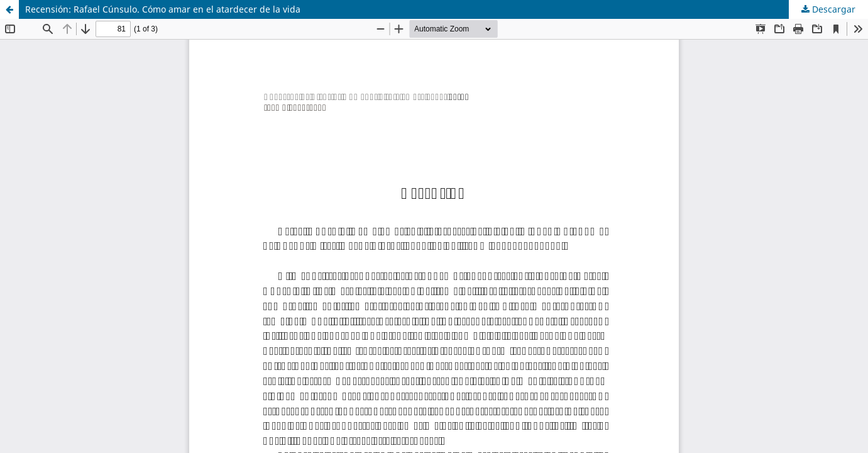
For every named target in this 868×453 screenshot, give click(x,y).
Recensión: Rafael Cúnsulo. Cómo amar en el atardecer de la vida (163, 9)
